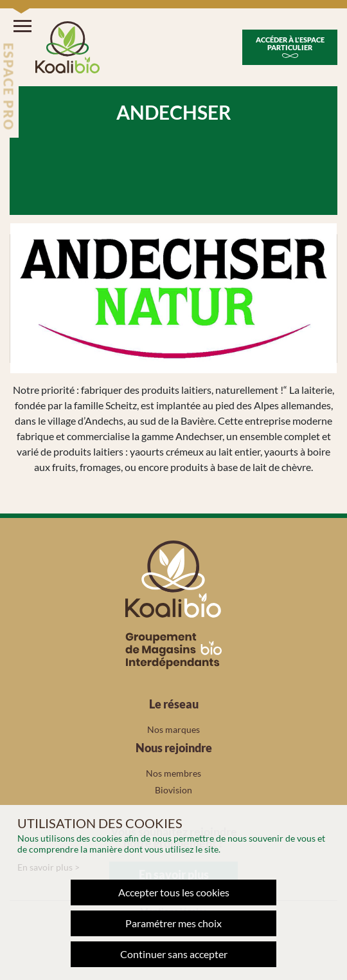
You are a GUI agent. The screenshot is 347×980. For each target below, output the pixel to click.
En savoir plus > (49, 867)
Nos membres (173, 773)
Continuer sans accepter (174, 954)
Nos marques (173, 729)
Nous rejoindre (174, 748)
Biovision (173, 790)
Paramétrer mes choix (173, 923)
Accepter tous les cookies (174, 892)
